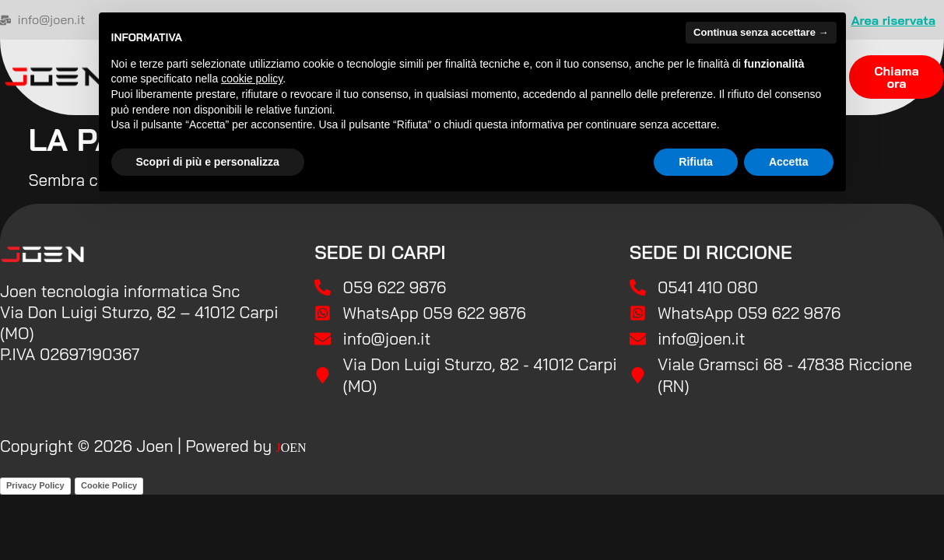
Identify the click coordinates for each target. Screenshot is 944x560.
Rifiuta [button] (696, 162)
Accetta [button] (789, 162)
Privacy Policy (35, 485)
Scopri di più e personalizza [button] (208, 162)
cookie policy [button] (252, 79)
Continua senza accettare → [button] (761, 32)
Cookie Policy (109, 485)
